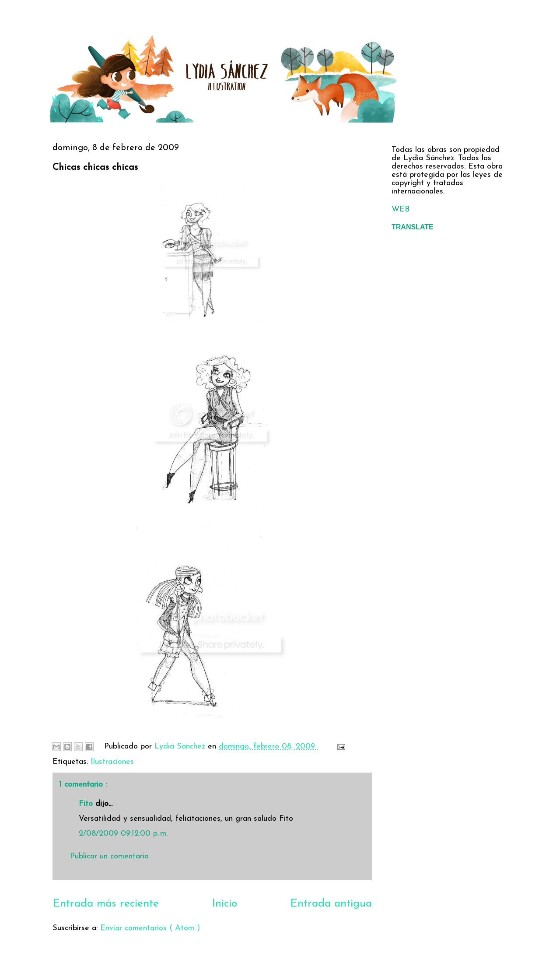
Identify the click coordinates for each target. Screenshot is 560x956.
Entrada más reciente (106, 904)
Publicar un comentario (109, 856)
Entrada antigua (331, 904)
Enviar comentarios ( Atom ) (150, 928)
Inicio (224, 904)
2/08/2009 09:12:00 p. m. (123, 834)
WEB (401, 209)
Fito (87, 804)
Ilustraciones (112, 762)
